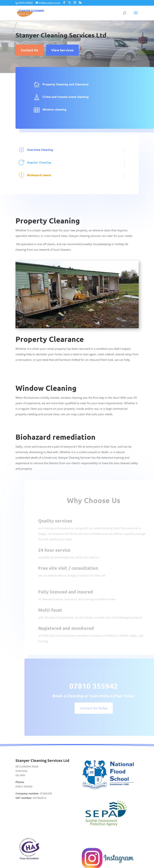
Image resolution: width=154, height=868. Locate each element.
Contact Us (29, 50)
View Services (62, 50)
